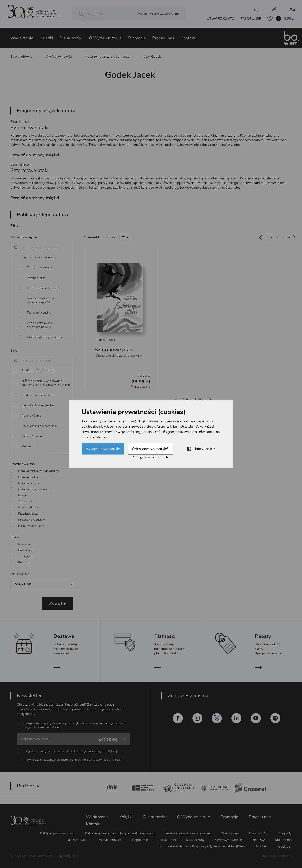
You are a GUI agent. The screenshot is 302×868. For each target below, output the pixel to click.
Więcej (55, 727)
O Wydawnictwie (105, 38)
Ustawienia (201, 449)
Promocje (137, 38)
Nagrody (285, 833)
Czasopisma (230, 833)
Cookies (284, 846)
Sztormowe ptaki (114, 350)
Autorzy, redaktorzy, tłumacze (107, 57)
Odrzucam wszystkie (150, 449)
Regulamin (140, 840)
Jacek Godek (152, 57)
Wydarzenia (22, 38)
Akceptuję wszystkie (103, 449)
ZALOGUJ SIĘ (251, 19)
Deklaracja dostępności (57, 833)
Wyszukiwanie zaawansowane (159, 14)
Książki (46, 38)
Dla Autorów (259, 833)
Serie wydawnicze (228, 840)
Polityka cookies (110, 840)
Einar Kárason (21, 122)
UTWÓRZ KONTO (221, 19)
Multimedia (283, 840)
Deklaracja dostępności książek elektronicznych (120, 833)
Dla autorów (71, 38)
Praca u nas (163, 38)
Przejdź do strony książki (35, 155)
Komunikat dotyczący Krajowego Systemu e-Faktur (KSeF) (203, 846)
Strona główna (21, 57)
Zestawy (258, 840)
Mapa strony (195, 840)
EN (256, 10)
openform (284, 856)
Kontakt (188, 38)
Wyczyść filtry (58, 603)
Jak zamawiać (77, 840)
